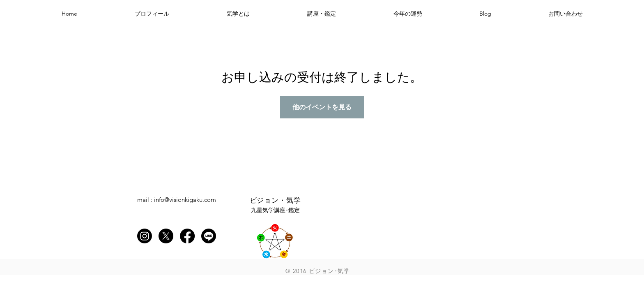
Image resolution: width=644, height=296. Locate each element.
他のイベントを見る (322, 107)
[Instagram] (145, 236)
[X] (166, 236)
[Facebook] (187, 236)
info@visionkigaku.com (185, 200)
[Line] (209, 236)
